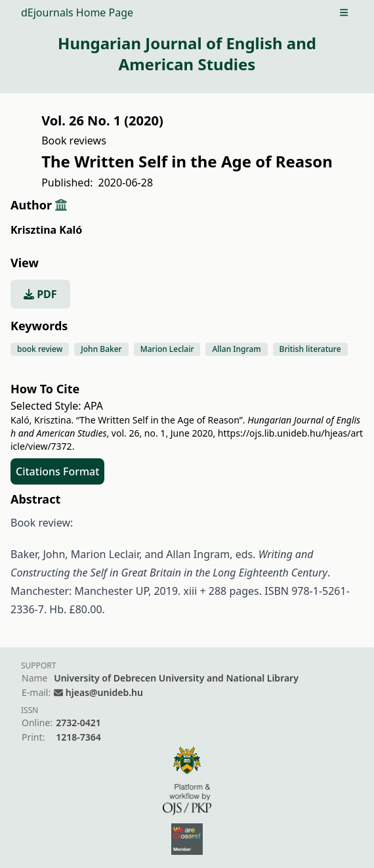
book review (40, 349)
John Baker (101, 349)
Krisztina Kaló (46, 230)
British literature (310, 349)
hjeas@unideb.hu (104, 692)
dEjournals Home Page (77, 12)
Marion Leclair (167, 349)
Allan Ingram (236, 349)
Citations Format (57, 471)
